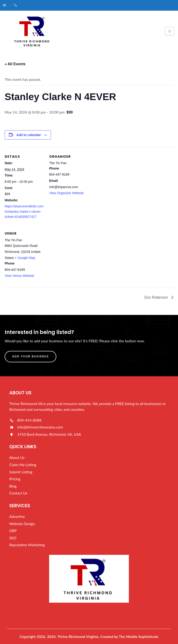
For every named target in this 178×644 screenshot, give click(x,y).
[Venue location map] (74, 256)
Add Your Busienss (30, 356)
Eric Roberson (157, 297)
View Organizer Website (67, 193)
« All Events (15, 64)
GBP (13, 531)
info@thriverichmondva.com (36, 427)
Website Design (22, 524)
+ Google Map (25, 258)
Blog (13, 486)
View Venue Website (19, 276)
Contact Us (18, 493)
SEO (13, 538)
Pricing (15, 479)
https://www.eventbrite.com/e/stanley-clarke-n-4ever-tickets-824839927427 (24, 211)
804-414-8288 (25, 420)
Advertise (17, 516)
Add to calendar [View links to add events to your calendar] (29, 135)
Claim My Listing (23, 465)
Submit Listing (21, 472)
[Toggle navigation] (170, 31)
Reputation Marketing (27, 545)
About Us (17, 457)
